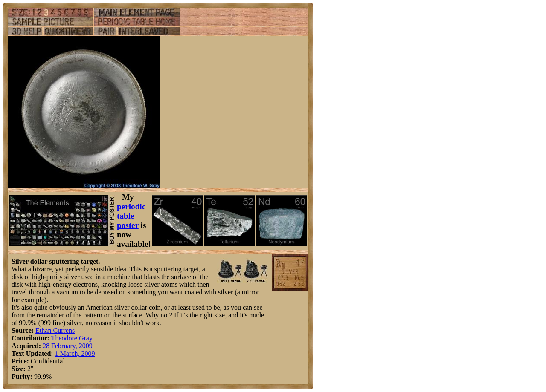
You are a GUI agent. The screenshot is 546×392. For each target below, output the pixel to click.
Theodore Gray (72, 338)
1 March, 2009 (75, 353)
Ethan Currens (55, 330)
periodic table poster (131, 216)
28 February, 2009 (68, 346)
